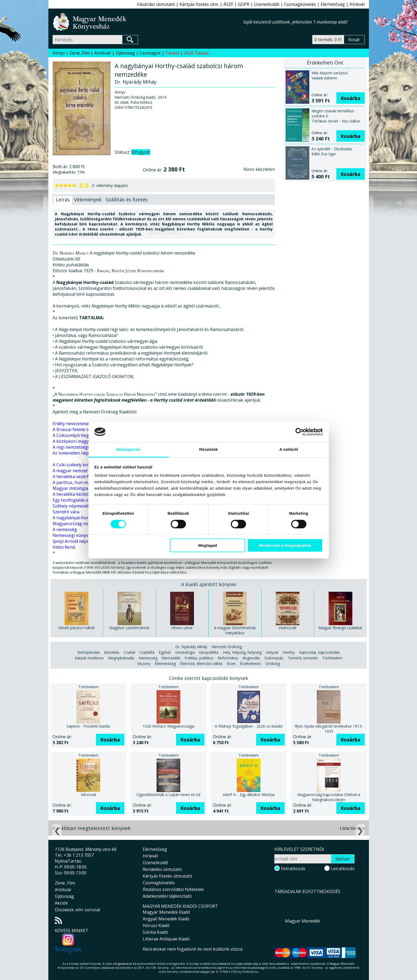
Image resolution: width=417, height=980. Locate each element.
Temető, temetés (303, 658)
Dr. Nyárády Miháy (191, 647)
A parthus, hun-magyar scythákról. (87, 482)
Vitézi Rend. (64, 547)
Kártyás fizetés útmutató (167, 876)
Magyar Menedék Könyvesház (148, 22)
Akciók (61, 903)
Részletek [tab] (208, 449)
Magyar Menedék (303, 921)
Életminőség (165, 664)
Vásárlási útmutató (156, 4)
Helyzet (272, 652)
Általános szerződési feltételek (173, 889)
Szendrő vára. (66, 512)
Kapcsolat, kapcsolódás (319, 652)
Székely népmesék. (71, 506)
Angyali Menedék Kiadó (166, 919)
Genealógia (185, 652)
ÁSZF (228, 4)
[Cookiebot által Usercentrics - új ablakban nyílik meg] (299, 432)
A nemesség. (65, 529)
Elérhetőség (333, 4)
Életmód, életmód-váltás (201, 664)
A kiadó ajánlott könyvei (209, 584)
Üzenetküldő (267, 4)
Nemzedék (171, 658)
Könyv (59, 53)
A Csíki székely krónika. (76, 465)
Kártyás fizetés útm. (199, 4)
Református (228, 658)
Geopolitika (209, 652)
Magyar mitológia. (71, 488)
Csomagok (150, 53)
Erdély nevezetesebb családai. (82, 424)
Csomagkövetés (300, 4)
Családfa (147, 652)
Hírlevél (357, 4)
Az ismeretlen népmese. (76, 453)
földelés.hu (251, 972)
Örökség (273, 664)
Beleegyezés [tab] (128, 449)
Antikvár (103, 53)
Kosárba (350, 98)
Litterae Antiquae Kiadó (166, 939)
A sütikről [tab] (289, 449)
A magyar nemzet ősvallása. (80, 471)
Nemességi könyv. (71, 535)
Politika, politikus (199, 658)
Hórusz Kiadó (156, 925)
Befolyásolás (89, 652)
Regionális (251, 658)
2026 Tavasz (196, 53)
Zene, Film (80, 53)
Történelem (332, 658)
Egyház (165, 652)
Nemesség (148, 658)
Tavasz (172, 53)
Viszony (144, 664)
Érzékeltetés (250, 664)
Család (129, 652)
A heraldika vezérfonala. (77, 476)
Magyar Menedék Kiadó (166, 912)
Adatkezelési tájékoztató (167, 896)
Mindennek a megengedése (285, 545)
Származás (274, 658)
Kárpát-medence (89, 658)
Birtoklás (112, 652)
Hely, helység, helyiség (242, 652)
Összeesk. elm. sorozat (77, 910)
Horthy (289, 652)
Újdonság (125, 53)
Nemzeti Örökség (227, 647)
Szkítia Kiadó (155, 932)
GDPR (243, 4)
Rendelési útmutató (162, 869)
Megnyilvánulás (121, 658)
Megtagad (208, 545)
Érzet (231, 664)
